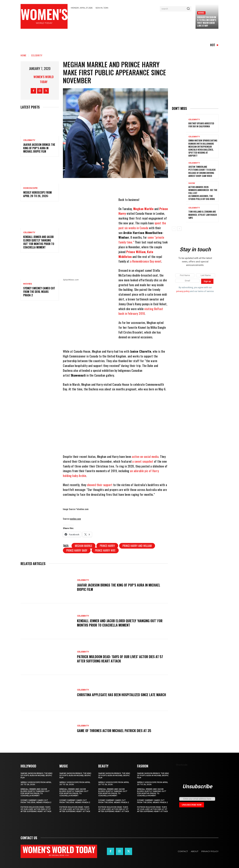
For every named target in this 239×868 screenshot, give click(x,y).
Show (192, 183)
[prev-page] (174, 229)
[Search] (188, 9)
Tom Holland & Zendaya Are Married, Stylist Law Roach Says (203, 214)
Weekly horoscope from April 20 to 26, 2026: (37, 194)
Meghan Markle (143, 209)
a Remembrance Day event (146, 261)
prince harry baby (77, 550)
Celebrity (37, 55)
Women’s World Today (44, 79)
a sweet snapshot (143, 461)
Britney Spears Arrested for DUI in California (201, 125)
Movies (201, 13)
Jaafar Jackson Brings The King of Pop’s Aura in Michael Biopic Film (39, 148)
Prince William (136, 252)
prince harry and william (137, 546)
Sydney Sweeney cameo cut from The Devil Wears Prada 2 (39, 292)
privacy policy (183, 291)
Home (23, 55)
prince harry (107, 546)
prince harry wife (105, 550)
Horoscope (30, 188)
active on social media (145, 457)
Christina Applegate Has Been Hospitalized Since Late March (121, 695)
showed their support (100, 485)
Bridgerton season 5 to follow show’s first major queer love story (207, 21)
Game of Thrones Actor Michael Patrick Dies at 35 (114, 731)
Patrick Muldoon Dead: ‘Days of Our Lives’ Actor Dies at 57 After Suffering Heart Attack (120, 659)
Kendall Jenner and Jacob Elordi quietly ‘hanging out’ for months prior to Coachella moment (39, 242)
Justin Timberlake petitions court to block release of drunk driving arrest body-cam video (202, 171)
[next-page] (179, 229)
